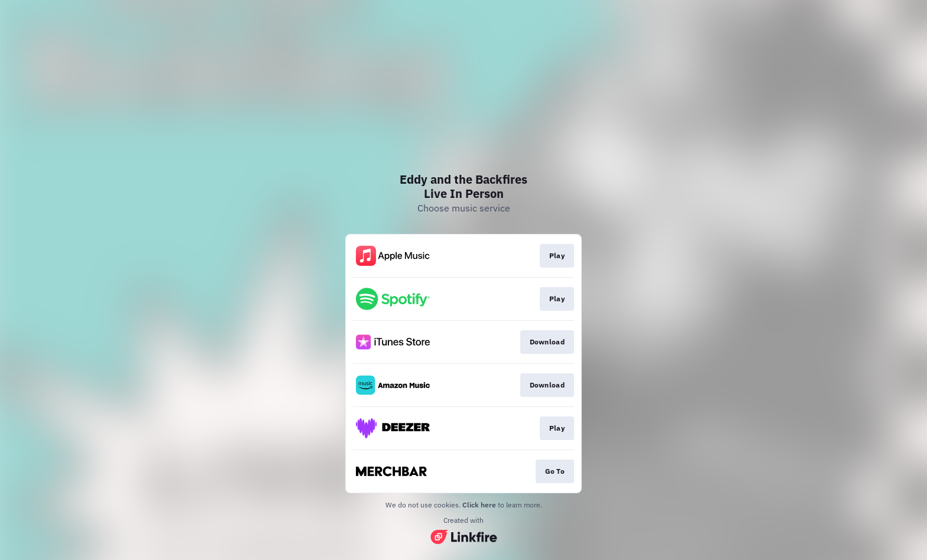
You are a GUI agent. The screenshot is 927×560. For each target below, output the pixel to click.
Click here (479, 505)
